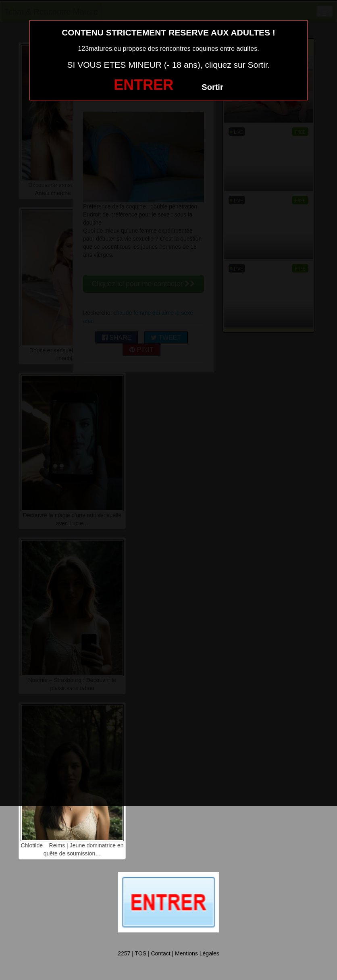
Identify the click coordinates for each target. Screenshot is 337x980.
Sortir (212, 87)
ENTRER (144, 85)
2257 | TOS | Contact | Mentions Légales (168, 953)
